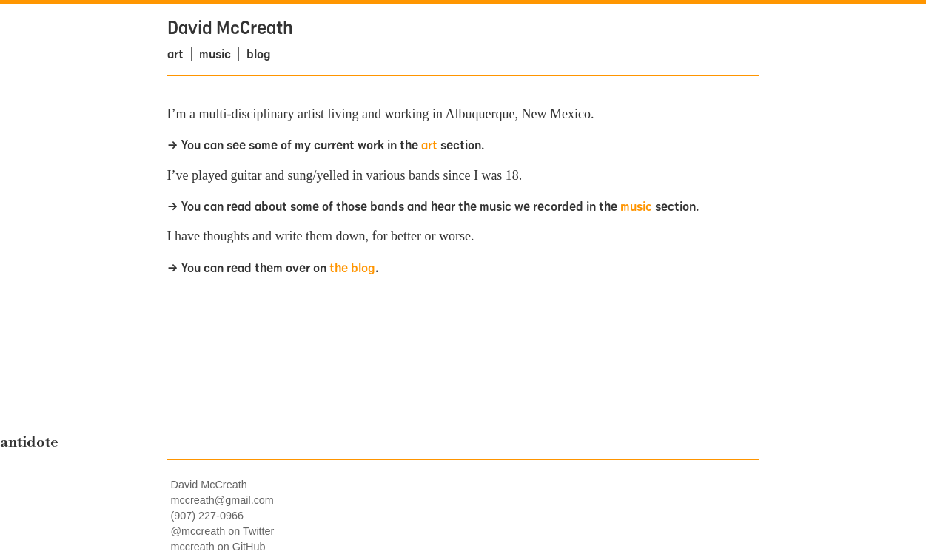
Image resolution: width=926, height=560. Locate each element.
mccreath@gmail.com (222, 500)
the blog (352, 267)
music (215, 54)
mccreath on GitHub (218, 547)
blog (259, 54)
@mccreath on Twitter (223, 531)
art (175, 54)
